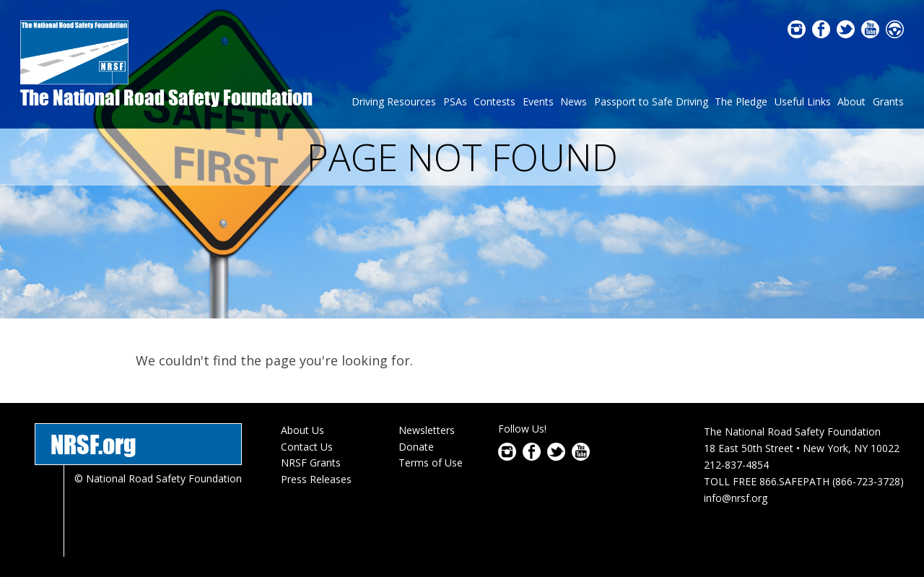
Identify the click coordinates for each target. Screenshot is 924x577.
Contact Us (307, 447)
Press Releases (316, 479)
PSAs (455, 101)
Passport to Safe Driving (651, 101)
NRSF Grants (311, 463)
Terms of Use (431, 463)
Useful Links (803, 101)
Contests (494, 101)
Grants (888, 101)
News (574, 101)
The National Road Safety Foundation (166, 97)
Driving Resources (394, 101)
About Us (302, 430)
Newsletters (427, 430)
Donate (416, 447)
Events (538, 101)
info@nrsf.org (736, 498)
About (851, 101)
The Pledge (741, 101)
